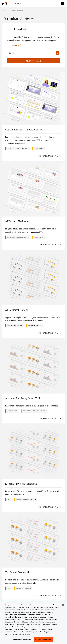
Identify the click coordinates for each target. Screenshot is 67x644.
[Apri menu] (62, 4)
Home (4, 11)
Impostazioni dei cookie (22, 639)
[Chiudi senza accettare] (63, 605)
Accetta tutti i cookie (43, 639)
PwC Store (17, 4)
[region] (33, 623)
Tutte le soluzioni (16, 11)
